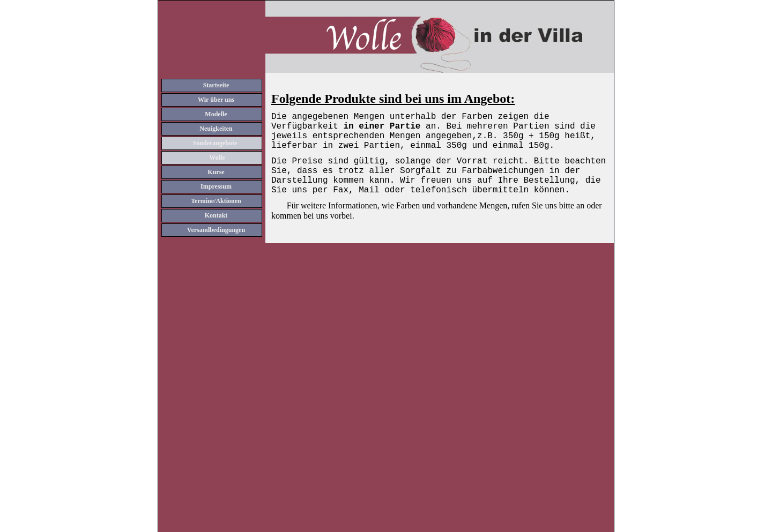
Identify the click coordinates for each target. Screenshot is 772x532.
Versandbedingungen (216, 230)
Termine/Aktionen (216, 201)
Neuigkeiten (216, 129)
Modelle (216, 114)
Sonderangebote (215, 143)
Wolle (217, 158)
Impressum (216, 186)
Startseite (216, 85)
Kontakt (216, 215)
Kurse (216, 172)
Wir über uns (216, 100)
